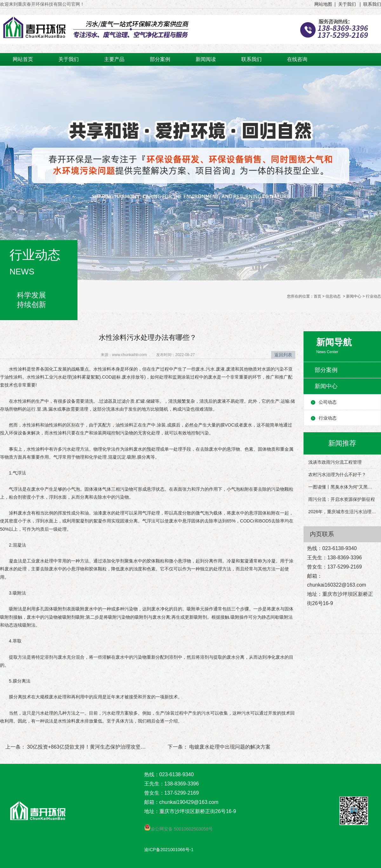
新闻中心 (354, 296)
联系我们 (251, 59)
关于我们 (69, 59)
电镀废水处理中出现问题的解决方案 (229, 747)
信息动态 (333, 296)
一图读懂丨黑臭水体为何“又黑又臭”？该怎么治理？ (342, 487)
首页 (317, 296)
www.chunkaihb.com (129, 355)
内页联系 (322, 534)
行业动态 (328, 418)
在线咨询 (297, 59)
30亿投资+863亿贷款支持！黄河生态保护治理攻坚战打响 (91, 747)
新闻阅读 (206, 59)
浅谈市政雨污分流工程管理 (335, 462)
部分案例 (160, 59)
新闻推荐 (342, 443)
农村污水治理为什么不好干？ (337, 474)
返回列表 (283, 355)
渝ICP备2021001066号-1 (169, 850)
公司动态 (328, 402)
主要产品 (114, 59)
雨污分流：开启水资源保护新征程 (342, 499)
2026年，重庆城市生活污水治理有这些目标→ (342, 512)
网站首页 (23, 59)
